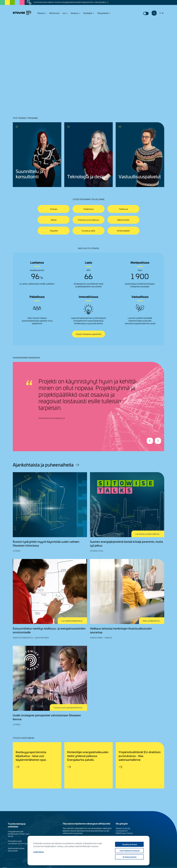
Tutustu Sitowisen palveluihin (89, 334)
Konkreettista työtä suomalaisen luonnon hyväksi (19, 842)
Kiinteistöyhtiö (123, 231)
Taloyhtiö (54, 231)
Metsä (54, 220)
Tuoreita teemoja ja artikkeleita (17, 825)
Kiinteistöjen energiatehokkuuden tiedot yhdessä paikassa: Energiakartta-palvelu (88, 756)
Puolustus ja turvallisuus (89, 220)
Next (158, 441)
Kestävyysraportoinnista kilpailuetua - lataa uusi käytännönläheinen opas (31, 756)
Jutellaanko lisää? (24, 81)
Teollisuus (123, 209)
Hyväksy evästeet (129, 844)
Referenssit (54, 13)
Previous (150, 441)
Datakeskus (89, 209)
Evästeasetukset (130, 857)
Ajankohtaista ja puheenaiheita (43, 465)
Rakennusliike (123, 220)
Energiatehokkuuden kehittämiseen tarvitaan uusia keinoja (19, 834)
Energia (54, 209)
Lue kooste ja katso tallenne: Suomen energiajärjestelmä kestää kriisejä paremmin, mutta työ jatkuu (70, 2)
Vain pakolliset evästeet (130, 851)
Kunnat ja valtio (88, 231)
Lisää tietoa (38, 852)
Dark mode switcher (146, 13)
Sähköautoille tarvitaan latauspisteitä (16, 850)
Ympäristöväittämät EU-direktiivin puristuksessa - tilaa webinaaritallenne (140, 756)
